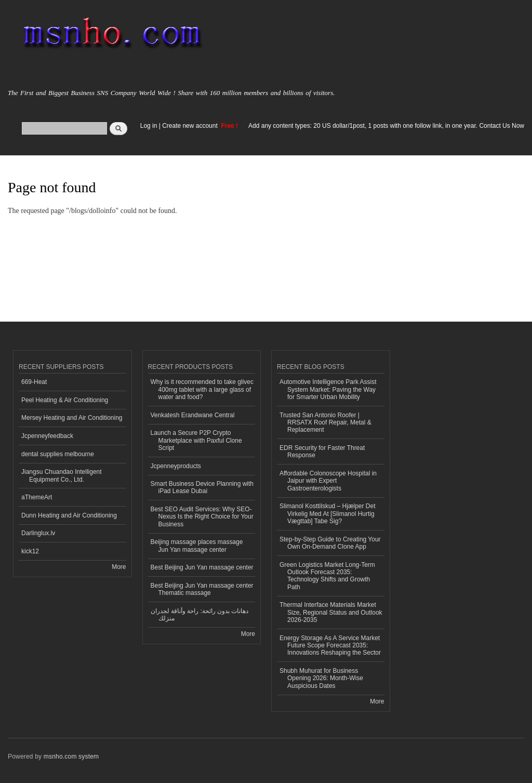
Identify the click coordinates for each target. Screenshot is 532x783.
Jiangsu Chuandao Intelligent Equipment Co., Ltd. (62, 475)
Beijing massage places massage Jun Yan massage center (197, 546)
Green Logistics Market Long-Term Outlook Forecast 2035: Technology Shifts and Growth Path (327, 576)
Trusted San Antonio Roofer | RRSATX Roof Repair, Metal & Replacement (325, 423)
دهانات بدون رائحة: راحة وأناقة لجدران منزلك (200, 615)
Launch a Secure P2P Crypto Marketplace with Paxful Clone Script (196, 440)
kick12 (30, 551)
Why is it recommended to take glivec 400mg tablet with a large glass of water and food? (202, 389)
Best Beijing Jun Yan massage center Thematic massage (202, 589)
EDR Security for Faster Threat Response (322, 452)
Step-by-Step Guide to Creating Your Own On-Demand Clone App (330, 543)
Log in (149, 126)
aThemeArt (37, 497)
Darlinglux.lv (38, 533)
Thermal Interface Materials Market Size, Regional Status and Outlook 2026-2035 (331, 612)
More (119, 567)
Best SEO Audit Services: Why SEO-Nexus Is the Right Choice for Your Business (202, 517)
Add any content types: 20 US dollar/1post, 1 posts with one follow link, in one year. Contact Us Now (386, 126)
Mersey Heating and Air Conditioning (72, 418)
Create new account (191, 126)
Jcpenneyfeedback (47, 436)
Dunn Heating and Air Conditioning (69, 515)
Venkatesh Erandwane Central (193, 415)
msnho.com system (71, 757)
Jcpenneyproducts (176, 466)
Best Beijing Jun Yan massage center (202, 567)
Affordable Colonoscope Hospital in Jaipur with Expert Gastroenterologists (328, 481)
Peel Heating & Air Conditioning (65, 400)
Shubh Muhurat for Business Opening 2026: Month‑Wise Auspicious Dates (321, 678)
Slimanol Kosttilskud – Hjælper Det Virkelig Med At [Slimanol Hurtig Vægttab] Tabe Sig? (328, 514)
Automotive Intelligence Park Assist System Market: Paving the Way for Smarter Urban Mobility (328, 389)
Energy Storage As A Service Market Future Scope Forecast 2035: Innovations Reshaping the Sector (330, 646)
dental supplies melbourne (58, 454)
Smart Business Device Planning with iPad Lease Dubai (202, 487)
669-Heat (34, 382)
